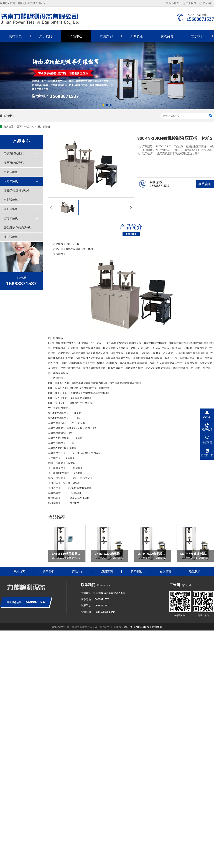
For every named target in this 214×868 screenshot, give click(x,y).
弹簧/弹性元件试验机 (17, 191)
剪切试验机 (11, 209)
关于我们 (189, 3)
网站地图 (172, 3)
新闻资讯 (137, 36)
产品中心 (76, 36)
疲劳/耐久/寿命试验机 (17, 228)
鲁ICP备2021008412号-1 (137, 627)
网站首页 (15, 36)
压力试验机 (44, 127)
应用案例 (106, 36)
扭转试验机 (11, 218)
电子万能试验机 (14, 153)
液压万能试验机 (14, 163)
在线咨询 (205, 184)
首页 (19, 127)
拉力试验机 (11, 172)
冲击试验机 (11, 237)
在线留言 (167, 36)
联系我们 (206, 3)
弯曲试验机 (11, 200)
